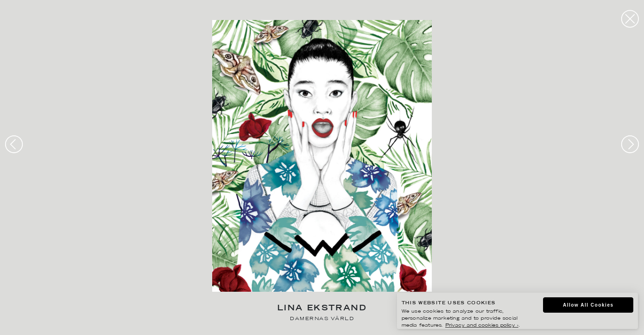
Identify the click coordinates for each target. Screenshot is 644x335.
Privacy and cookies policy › (482, 325)
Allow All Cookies (588, 305)
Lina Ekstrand (322, 309)
